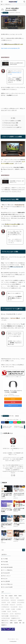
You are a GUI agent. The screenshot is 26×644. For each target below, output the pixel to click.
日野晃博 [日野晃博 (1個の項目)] (20, 621)
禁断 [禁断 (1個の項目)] (20, 623)
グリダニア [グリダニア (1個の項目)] (14, 602)
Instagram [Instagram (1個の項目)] (11, 596)
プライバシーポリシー (11, 639)
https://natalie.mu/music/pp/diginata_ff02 (10, 48)
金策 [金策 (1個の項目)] (23, 623)
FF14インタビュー (7, 576)
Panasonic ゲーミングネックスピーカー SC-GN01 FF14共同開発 (13, 391)
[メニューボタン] (2, 2)
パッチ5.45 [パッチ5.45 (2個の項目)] (4, 611)
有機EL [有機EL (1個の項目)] (11, 623)
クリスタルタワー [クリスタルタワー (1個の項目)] (21, 600)
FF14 (12, 416)
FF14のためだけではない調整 (11, 123)
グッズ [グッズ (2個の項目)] (9, 602)
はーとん (13, 446)
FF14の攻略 (5, 562)
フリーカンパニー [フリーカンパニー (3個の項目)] (5, 614)
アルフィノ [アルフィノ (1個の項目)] (12, 598)
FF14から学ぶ (5, 13)
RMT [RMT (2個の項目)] (2, 598)
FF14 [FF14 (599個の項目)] (3, 596)
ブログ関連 (5, 559)
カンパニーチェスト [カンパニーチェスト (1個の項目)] (5, 600)
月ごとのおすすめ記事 (8, 587)
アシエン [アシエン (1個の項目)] (7, 598)
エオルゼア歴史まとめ (8, 584)
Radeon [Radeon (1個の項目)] (20, 596)
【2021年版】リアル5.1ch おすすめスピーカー (17, 182)
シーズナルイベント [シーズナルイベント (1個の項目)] (5, 607)
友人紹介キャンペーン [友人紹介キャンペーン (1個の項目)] (16, 618)
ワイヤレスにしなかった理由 (11, 125)
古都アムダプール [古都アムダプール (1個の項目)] (5, 621)
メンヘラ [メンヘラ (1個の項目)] (12, 614)
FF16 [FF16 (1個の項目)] (6, 596)
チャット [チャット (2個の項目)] (21, 607)
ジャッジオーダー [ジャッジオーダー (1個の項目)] (14, 607)
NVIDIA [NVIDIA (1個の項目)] (16, 596)
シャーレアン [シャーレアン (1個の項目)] (19, 605)
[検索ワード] (13, 550)
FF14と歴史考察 (6, 581)
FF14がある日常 (6, 573)
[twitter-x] (12, 475)
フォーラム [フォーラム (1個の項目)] (14, 611)
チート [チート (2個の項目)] (3, 609)
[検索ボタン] (24, 2)
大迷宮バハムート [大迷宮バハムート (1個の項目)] (13, 621)
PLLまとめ (5, 579)
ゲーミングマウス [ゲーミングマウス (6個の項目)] (21, 602)
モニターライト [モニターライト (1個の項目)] (18, 614)
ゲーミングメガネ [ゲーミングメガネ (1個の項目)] (5, 605)
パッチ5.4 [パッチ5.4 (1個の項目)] (13, 609)
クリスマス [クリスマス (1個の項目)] (4, 602)
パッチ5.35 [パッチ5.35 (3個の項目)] (18, 609)
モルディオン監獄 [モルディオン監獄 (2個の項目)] (5, 616)
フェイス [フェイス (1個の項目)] (9, 611)
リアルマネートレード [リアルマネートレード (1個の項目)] (14, 616)
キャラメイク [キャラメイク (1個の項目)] (13, 600)
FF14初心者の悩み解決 (8, 567)
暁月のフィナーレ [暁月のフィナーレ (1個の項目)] (5, 623)
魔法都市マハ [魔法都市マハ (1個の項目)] (4, 625)
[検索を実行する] (24, 550)
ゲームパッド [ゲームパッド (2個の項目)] (12, 605)
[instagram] (14, 475)
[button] (3, 422)
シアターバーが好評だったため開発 (12, 121)
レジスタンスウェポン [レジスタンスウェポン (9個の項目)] (6, 618)
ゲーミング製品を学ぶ (8, 570)
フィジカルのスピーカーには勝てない (13, 127)
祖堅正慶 (17, 416)
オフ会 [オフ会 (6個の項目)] (17, 598)
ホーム (17, 639)
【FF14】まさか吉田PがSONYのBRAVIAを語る (16, 64)
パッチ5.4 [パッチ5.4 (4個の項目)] (8, 609)
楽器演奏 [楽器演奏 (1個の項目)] (16, 623)
